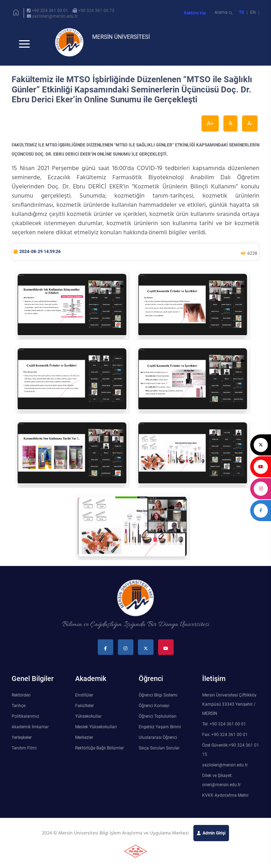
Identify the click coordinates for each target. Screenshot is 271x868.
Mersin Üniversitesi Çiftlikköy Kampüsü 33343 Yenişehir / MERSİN (229, 707)
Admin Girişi (214, 836)
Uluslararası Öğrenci (158, 740)
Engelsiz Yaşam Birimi (160, 730)
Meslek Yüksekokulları (96, 730)
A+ (210, 126)
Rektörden (21, 698)
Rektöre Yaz (195, 13)
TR (242, 12)
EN (254, 12)
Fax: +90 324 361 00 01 (225, 737)
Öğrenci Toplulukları (158, 719)
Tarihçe (19, 709)
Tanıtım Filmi (24, 751)
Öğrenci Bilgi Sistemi (158, 698)
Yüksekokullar (88, 719)
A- (250, 126)
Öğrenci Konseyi (154, 709)
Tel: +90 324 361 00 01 (224, 727)
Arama (224, 13)
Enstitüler (84, 698)
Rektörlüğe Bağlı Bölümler (100, 751)
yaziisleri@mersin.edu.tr (55, 16)
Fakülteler (85, 709)
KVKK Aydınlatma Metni (225, 798)
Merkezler (84, 740)
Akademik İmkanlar (30, 730)
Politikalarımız (25, 719)
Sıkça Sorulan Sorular (159, 751)
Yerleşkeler (22, 740)
